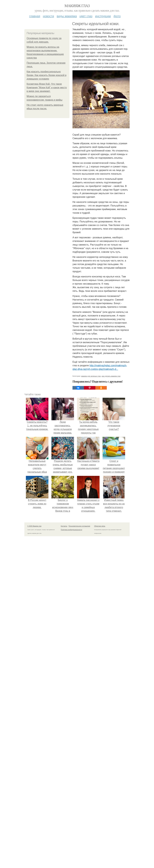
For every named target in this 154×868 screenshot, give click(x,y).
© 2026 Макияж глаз (34, 526)
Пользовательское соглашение (79, 526)
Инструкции (103, 16)
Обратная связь (100, 526)
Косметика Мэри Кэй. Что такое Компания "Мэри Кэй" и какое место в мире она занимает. (47, 88)
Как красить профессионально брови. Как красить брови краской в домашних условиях (46, 75)
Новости (48, 16)
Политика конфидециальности (71, 530)
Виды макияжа (67, 16)
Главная (35, 16)
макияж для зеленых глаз (91, 376)
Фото (117, 16)
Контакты (64, 526)
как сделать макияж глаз (111, 376)
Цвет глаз (86, 16)
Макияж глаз (77, 6)
